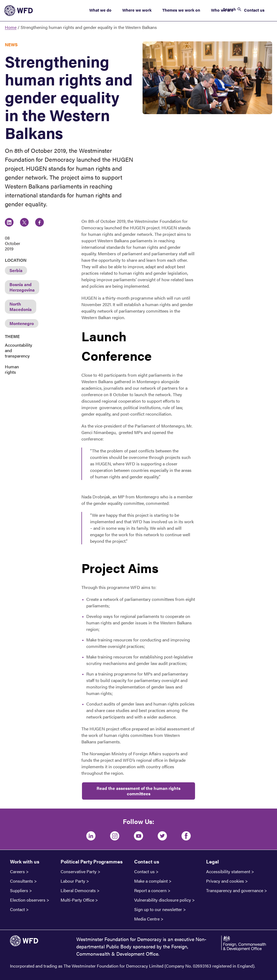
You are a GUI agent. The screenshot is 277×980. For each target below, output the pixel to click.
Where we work (137, 10)
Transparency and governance (235, 890)
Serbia (16, 270)
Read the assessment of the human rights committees (138, 791)
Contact (17, 909)
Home (11, 27)
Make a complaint (151, 881)
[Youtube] (138, 836)
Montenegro (22, 323)
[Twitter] (162, 836)
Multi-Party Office (77, 900)
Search (229, 9)
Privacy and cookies (225, 881)
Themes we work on (181, 10)
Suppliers (19, 890)
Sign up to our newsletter (158, 909)
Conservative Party (79, 872)
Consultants (22, 881)
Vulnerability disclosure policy (163, 900)
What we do (100, 10)
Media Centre (147, 919)
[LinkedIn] (91, 836)
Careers (17, 872)
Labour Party (73, 881)
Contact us (254, 10)
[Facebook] (186, 836)
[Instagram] (115, 836)
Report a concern (150, 890)
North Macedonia (21, 307)
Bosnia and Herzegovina (22, 287)
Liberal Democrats (78, 890)
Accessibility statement (228, 872)
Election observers (28, 900)
